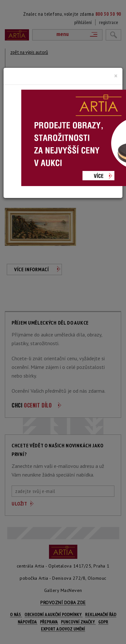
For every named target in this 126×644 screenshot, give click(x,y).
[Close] (116, 76)
